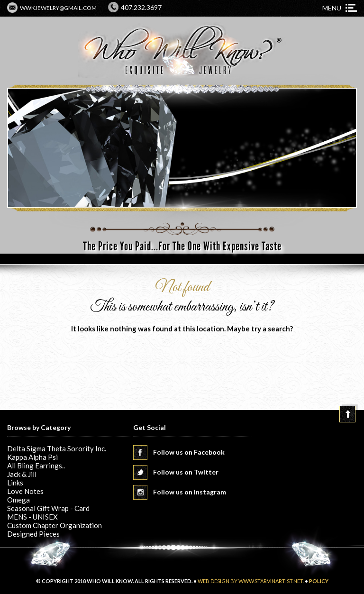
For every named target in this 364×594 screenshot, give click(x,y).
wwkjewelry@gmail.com (58, 8)
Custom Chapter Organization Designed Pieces (55, 530)
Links (15, 483)
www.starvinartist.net (271, 581)
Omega (18, 500)
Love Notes (25, 491)
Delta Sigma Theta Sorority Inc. (57, 448)
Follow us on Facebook (189, 452)
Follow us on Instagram (190, 492)
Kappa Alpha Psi (32, 457)
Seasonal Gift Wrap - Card (48, 508)
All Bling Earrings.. (36, 466)
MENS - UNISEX (32, 517)
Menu (332, 8)
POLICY (319, 581)
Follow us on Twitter (186, 472)
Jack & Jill (22, 474)
